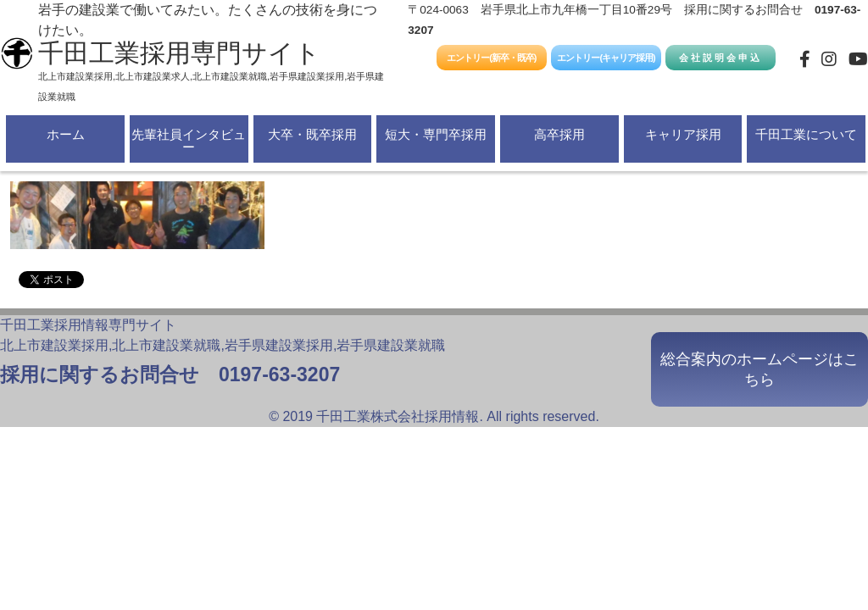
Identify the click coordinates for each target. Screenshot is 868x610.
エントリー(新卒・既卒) (491, 58)
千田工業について (806, 134)
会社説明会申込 (721, 58)
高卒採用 (559, 134)
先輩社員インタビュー (189, 141)
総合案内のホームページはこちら (759, 369)
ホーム (66, 134)
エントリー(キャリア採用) (606, 58)
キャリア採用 (683, 134)
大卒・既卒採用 (312, 134)
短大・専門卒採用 (436, 134)
